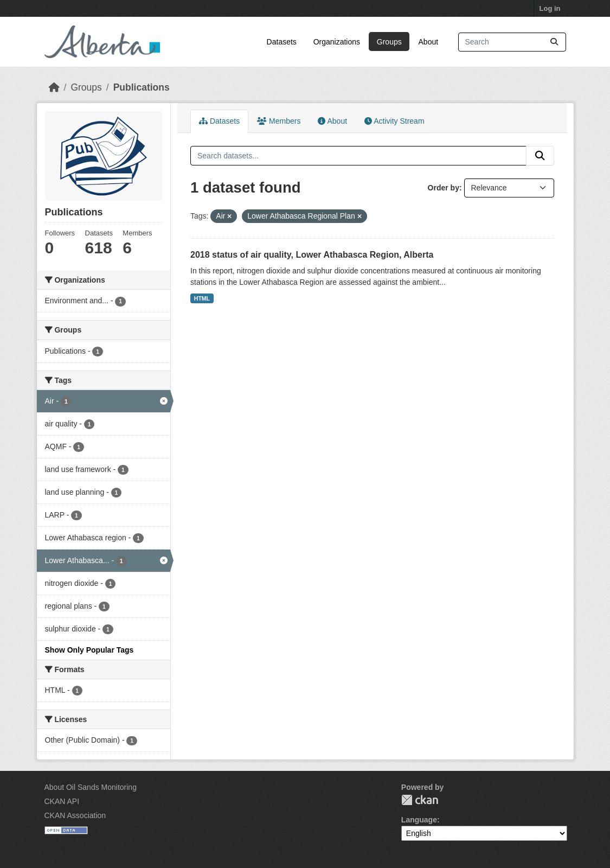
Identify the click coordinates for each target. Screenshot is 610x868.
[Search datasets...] (512, 42)
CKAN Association (75, 815)
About (429, 42)
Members (279, 121)
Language (419, 820)
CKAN (420, 800)
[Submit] (554, 42)
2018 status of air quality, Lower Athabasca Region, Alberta (312, 255)
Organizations (337, 42)
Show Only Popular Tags (89, 650)
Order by (444, 188)
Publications (142, 87)
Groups (389, 42)
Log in (550, 8)
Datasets (282, 42)
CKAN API (62, 801)
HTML (202, 298)
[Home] (54, 87)
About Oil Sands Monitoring (91, 787)
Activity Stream (394, 121)
